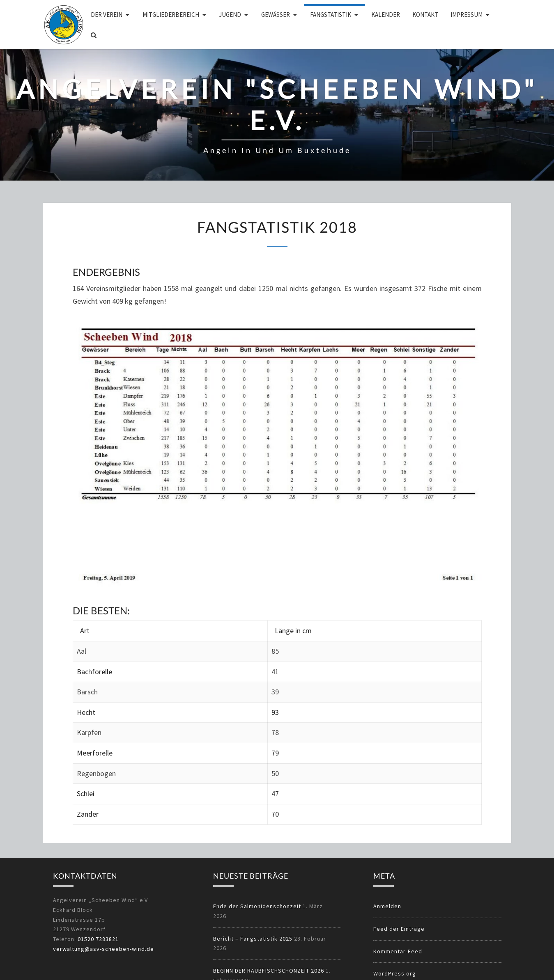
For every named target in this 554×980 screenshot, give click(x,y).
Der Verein (107, 15)
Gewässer (276, 15)
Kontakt (425, 15)
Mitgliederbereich (171, 15)
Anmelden (387, 906)
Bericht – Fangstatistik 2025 (253, 939)
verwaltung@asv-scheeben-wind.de (103, 949)
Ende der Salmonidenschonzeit (257, 906)
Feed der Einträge (399, 929)
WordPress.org (395, 973)
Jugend (230, 15)
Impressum (467, 15)
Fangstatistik (331, 15)
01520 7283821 (98, 939)
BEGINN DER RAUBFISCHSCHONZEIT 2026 (269, 971)
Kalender (386, 15)
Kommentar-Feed (398, 951)
